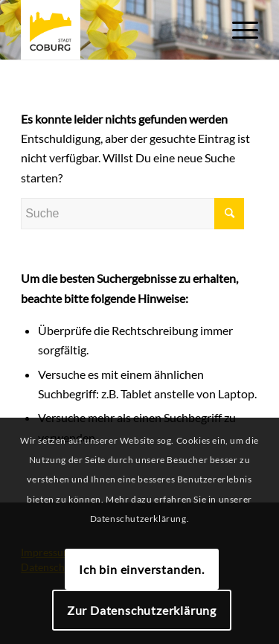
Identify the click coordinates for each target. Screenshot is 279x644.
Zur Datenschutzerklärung (142, 610)
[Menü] (238, 30)
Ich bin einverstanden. (142, 569)
